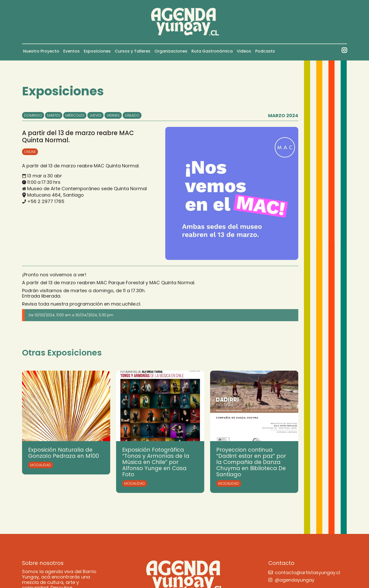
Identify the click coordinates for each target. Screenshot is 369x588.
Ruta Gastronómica (212, 51)
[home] (185, 22)
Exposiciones (97, 51)
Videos (244, 51)
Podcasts (265, 51)
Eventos (71, 51)
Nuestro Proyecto (41, 51)
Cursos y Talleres (133, 51)
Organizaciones (171, 51)
